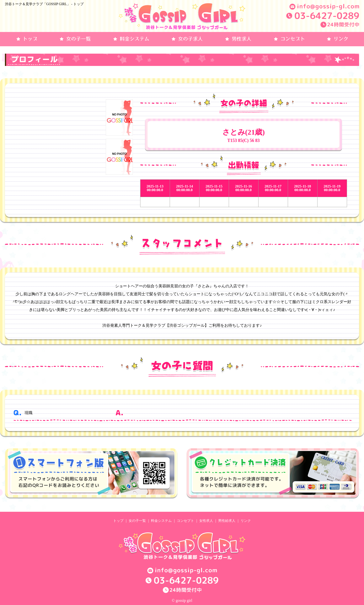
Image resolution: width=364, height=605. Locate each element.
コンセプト (185, 521)
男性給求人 (227, 521)
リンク (246, 521)
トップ (118, 521)
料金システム (161, 521)
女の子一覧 (137, 521)
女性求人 (206, 521)
